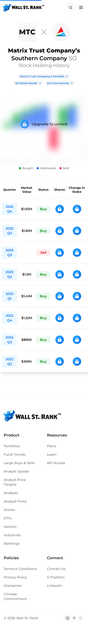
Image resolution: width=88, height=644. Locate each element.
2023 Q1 (10, 296)
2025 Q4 (10, 209)
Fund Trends (15, 454)
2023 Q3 (10, 253)
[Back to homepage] (23, 7)
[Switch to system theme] (68, 618)
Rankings (12, 543)
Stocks (9, 510)
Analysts (11, 493)
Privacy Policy (15, 577)
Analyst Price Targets (15, 482)
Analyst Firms (15, 501)
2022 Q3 (10, 340)
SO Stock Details (28, 83)
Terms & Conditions (20, 569)
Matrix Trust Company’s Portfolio (44, 76)
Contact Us (56, 569)
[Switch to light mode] (74, 618)
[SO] (61, 32)
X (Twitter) (56, 577)
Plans (52, 446)
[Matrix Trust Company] (27, 32)
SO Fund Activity (60, 83)
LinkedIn (54, 586)
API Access (56, 463)
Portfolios (12, 446)
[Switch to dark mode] (81, 618)
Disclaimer (13, 586)
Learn (52, 454)
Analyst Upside (16, 471)
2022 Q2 (10, 361)
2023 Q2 (10, 274)
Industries (12, 535)
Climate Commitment (15, 596)
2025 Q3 (10, 231)
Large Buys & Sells (19, 463)
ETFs (8, 518)
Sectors (10, 527)
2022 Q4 (10, 318)
